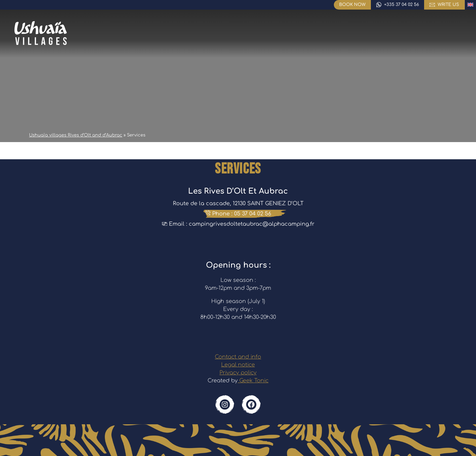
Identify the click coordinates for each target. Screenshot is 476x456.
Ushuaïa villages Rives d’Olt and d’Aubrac (76, 135)
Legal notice (238, 365)
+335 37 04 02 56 (401, 5)
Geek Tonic (253, 381)
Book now (352, 5)
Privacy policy (238, 373)
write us (448, 5)
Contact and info (238, 357)
